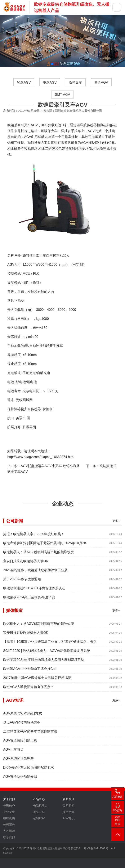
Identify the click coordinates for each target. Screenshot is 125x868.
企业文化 (9, 814)
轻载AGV (24, 82)
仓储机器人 (40, 808)
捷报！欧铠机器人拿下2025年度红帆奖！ (34, 536)
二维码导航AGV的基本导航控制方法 (30, 733)
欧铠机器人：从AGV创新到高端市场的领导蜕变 (39, 554)
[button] (52, 64)
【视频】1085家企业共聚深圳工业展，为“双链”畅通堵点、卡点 (50, 644)
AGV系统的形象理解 (18, 761)
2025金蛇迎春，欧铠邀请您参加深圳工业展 (35, 572)
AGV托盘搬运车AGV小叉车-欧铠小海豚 (50, 466)
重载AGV (50, 82)
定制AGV (39, 820)
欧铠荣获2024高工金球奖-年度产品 (29, 599)
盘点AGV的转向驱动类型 (22, 724)
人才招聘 (9, 833)
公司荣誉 (9, 827)
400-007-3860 (117, 794)
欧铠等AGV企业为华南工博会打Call (30, 671)
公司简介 (9, 808)
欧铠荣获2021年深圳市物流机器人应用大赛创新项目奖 (44, 662)
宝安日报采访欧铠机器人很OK (26, 563)
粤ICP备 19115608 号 (96, 848)
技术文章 (68, 814)
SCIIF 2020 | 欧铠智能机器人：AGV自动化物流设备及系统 (47, 653)
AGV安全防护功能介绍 (20, 779)
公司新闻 (68, 808)
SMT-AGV (62, 95)
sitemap (8, 853)
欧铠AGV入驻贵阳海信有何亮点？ (28, 689)
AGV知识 (69, 820)
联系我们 (9, 839)
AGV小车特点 (13, 752)
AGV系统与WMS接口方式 (23, 715)
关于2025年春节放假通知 (22, 581)
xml (113, 848)
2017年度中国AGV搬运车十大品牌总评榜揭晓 (37, 680)
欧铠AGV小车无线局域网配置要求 (28, 770)
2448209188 (117, 808)
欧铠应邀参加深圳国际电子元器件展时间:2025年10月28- (45, 545)
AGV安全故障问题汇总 (20, 743)
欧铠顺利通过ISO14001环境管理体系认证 (34, 590)
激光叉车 (75, 82)
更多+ (116, 523)
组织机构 (9, 820)
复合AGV (101, 82)
